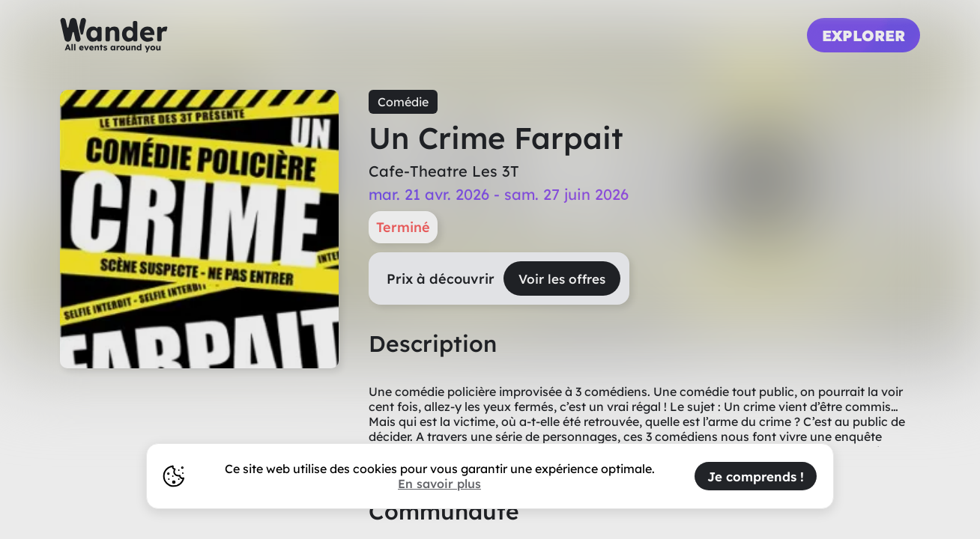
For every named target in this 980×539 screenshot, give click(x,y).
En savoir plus (439, 484)
